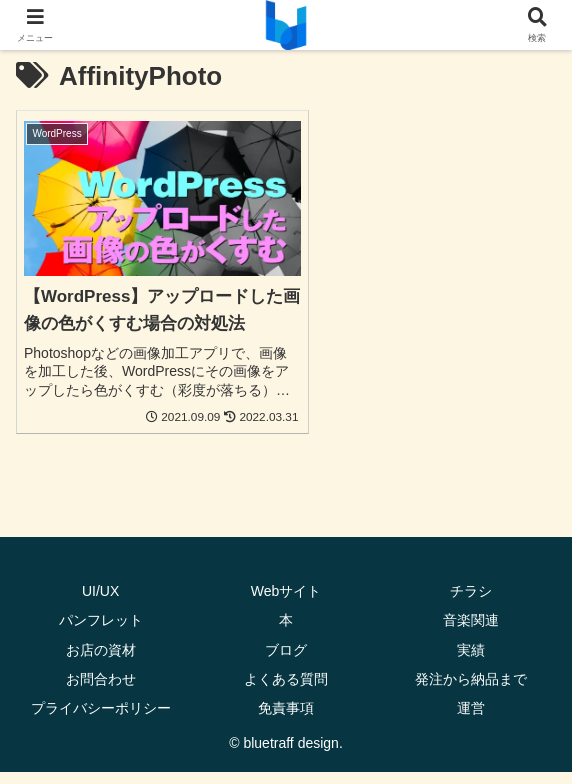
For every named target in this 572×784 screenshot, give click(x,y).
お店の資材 (101, 661)
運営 (471, 720)
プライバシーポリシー (101, 720)
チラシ (471, 603)
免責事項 (286, 720)
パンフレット (101, 632)
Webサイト (286, 603)
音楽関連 (471, 632)
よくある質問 (286, 690)
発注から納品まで (471, 690)
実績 (471, 661)
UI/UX (100, 603)
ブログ (286, 661)
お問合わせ (101, 690)
